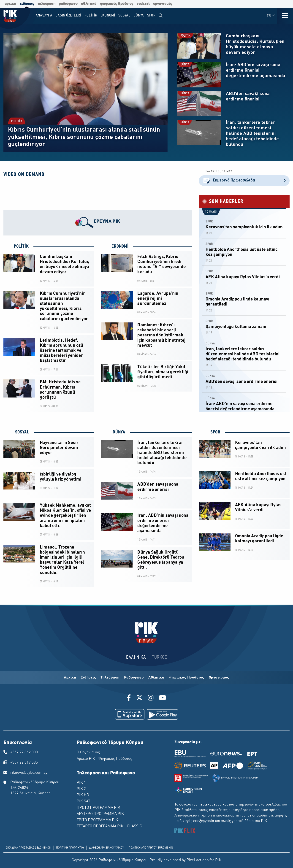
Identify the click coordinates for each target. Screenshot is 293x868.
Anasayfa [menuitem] (44, 15)
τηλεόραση (47, 4)
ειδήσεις (27, 4)
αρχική (10, 4)
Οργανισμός (219, 678)
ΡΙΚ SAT (83, 801)
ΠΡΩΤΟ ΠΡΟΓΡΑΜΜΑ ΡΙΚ (98, 808)
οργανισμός (163, 4)
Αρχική (70, 678)
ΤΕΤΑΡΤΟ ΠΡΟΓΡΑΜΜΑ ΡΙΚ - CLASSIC (109, 826)
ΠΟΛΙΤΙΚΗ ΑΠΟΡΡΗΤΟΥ (70, 848)
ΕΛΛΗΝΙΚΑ (136, 657)
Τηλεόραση (110, 678)
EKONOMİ (120, 246)
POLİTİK (17, 121)
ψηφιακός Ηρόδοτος (117, 4)
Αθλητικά (156, 678)
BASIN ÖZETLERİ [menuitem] (68, 15)
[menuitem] (161, 16)
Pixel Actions (198, 860)
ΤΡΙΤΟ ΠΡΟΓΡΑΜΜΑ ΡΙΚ (97, 820)
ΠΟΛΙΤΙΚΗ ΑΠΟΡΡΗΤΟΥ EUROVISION (151, 848)
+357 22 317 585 (24, 763)
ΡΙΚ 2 (81, 789)
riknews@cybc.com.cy (29, 773)
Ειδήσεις (88, 678)
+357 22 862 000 (24, 752)
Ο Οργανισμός (88, 752)
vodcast (143, 4)
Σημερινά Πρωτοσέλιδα (244, 181)
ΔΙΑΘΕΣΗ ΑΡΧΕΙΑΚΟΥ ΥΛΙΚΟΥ (106, 848)
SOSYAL (21, 432)
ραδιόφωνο (68, 4)
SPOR (209, 222)
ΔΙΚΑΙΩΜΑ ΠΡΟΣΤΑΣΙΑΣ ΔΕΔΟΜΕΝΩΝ (28, 848)
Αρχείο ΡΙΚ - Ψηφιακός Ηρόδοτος (104, 759)
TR (271, 16)
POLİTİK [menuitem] (91, 15)
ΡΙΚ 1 (81, 783)
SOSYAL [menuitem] (124, 15)
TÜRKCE (159, 657)
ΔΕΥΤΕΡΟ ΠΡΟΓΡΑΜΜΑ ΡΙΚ (100, 814)
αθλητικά (89, 4)
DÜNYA (185, 65)
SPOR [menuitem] (151, 15)
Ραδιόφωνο (134, 678)
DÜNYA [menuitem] (139, 15)
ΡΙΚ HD (83, 795)
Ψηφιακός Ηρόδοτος (186, 678)
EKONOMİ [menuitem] (108, 15)
